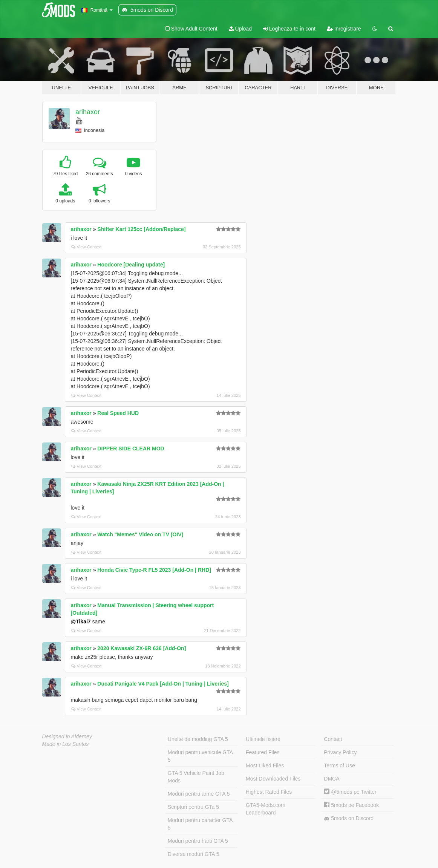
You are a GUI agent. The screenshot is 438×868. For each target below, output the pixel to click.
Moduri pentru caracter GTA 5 (200, 824)
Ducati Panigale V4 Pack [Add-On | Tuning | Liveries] (163, 684)
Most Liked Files (265, 765)
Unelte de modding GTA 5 (198, 739)
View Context (87, 247)
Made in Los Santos (66, 744)
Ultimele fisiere (263, 739)
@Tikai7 (81, 622)
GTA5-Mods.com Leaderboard (266, 809)
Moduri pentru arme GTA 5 (199, 794)
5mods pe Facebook (351, 805)
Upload (240, 29)
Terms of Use (339, 765)
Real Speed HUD (118, 413)
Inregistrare (344, 29)
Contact (333, 739)
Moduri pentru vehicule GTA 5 (200, 756)
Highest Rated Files (269, 792)
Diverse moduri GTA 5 (194, 854)
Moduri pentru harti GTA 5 (198, 841)
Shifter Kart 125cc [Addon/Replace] (141, 229)
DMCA (332, 779)
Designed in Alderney (67, 736)
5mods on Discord (349, 818)
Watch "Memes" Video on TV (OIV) (140, 534)
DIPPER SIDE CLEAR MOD (131, 449)
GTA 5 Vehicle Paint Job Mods (196, 777)
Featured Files (263, 752)
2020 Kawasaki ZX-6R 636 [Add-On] (142, 648)
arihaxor (88, 112)
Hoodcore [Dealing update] (131, 265)
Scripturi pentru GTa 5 (193, 807)
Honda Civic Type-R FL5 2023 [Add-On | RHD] (154, 570)
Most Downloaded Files (273, 779)
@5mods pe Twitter (350, 792)
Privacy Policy (340, 752)
